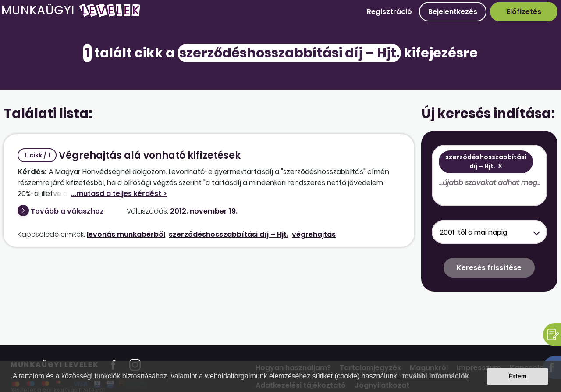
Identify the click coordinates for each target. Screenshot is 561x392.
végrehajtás (314, 234)
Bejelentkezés (453, 12)
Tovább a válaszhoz (67, 211)
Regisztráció (389, 12)
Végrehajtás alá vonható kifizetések (129, 155)
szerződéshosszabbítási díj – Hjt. (229, 234)
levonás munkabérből (126, 234)
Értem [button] (518, 376)
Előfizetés (524, 12)
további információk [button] (436, 376)
